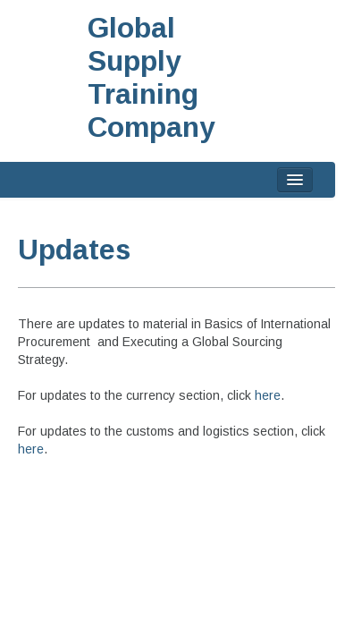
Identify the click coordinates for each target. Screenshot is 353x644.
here (268, 395)
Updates (74, 250)
